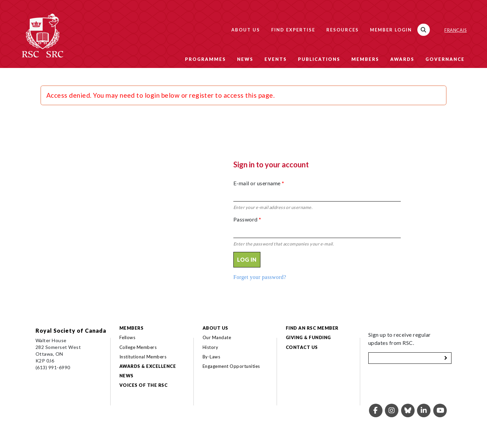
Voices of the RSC (143, 385)
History (210, 347)
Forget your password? (260, 277)
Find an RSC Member (312, 328)
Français (456, 30)
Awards (402, 59)
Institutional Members (143, 357)
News (245, 59)
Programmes (205, 59)
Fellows (127, 337)
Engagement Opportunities (231, 366)
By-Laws (211, 357)
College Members (138, 347)
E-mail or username (259, 183)
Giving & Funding (308, 337)
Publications (319, 59)
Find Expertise (293, 30)
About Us (246, 30)
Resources (343, 30)
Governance (445, 59)
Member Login (391, 30)
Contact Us (302, 347)
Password (247, 219)
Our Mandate (217, 337)
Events (276, 59)
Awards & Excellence (148, 366)
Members (365, 59)
